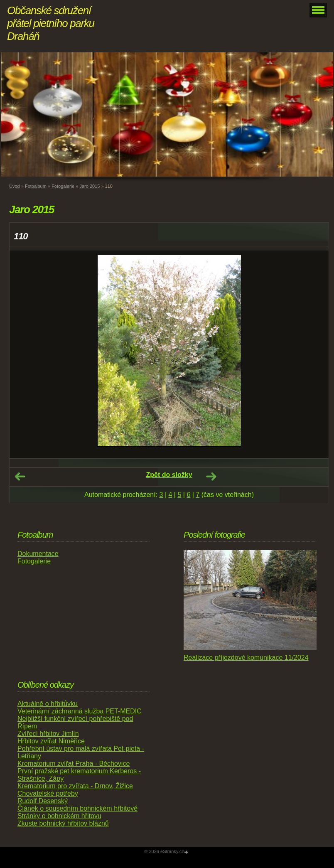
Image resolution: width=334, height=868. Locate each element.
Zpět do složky (169, 475)
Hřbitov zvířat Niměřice (51, 741)
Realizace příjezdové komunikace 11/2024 (246, 658)
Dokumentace (38, 554)
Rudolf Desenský (43, 801)
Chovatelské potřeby (48, 793)
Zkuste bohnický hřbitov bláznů (63, 823)
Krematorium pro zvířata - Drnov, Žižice (75, 786)
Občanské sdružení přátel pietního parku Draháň (51, 23)
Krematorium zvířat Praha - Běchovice (74, 763)
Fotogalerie (63, 186)
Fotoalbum (36, 186)
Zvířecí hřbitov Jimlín (48, 734)
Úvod (15, 186)
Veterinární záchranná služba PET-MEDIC (80, 711)
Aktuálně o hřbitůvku (48, 704)
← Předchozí (20, 477)
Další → (211, 477)
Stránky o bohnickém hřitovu (59, 816)
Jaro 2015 (90, 186)
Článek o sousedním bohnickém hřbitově (77, 808)
